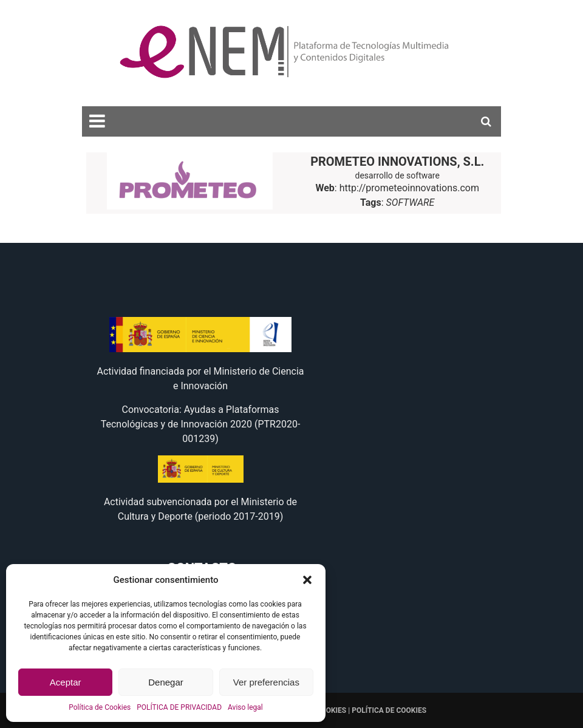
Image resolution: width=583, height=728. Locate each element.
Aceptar (66, 682)
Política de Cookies (100, 707)
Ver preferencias (266, 682)
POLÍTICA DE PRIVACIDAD (179, 707)
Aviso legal (245, 707)
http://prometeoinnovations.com (409, 188)
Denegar (166, 682)
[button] (307, 580)
